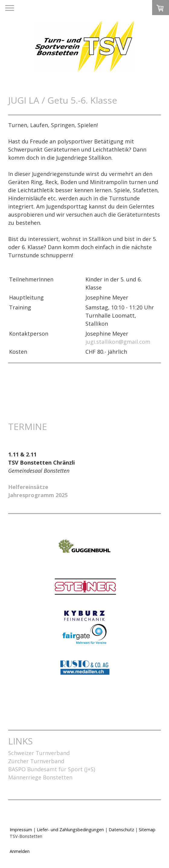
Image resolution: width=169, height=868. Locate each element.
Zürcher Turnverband (36, 761)
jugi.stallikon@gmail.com (118, 342)
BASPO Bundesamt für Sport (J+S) (52, 769)
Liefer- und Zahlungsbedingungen (70, 830)
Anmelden (20, 851)
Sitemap (147, 830)
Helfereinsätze (28, 487)
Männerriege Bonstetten (40, 777)
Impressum (21, 830)
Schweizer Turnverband (39, 753)
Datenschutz (121, 830)
